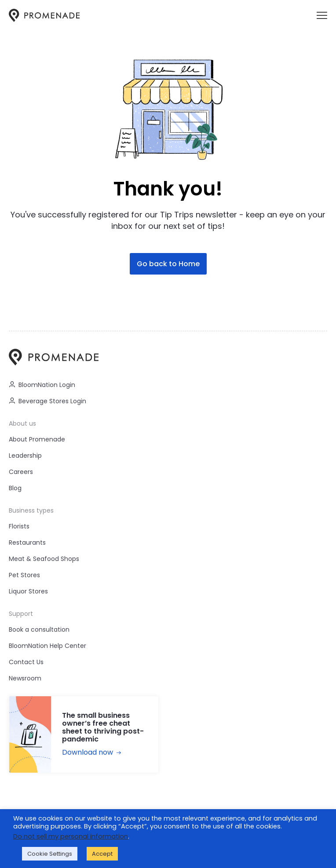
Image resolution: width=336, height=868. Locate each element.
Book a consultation (39, 629)
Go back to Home (168, 264)
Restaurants (27, 542)
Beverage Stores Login (47, 401)
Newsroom (25, 678)
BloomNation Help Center (47, 646)
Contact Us (26, 662)
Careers (21, 472)
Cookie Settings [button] (50, 854)
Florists (19, 526)
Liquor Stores (28, 591)
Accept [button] (102, 854)
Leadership (25, 456)
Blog (15, 488)
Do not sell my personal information (71, 836)
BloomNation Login (42, 385)
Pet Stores (24, 575)
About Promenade (37, 439)
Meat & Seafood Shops (44, 559)
